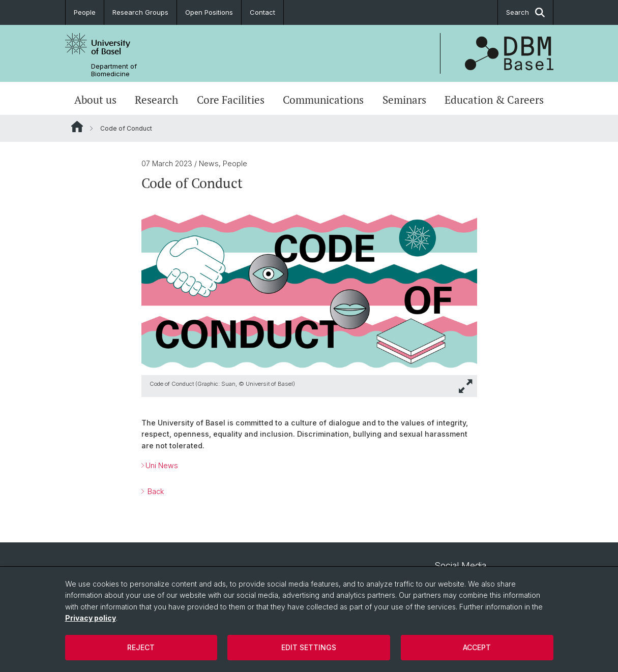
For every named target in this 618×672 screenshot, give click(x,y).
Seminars (404, 100)
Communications (323, 100)
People (85, 12)
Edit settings (309, 647)
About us (95, 100)
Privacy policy (91, 618)
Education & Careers (494, 100)
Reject (141, 647)
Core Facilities (231, 100)
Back (155, 491)
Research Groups (140, 12)
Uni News (162, 465)
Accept (477, 647)
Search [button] (525, 12)
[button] (466, 386)
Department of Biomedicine (114, 70)
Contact (262, 12)
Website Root (77, 127)
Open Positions (209, 12)
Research (156, 100)
